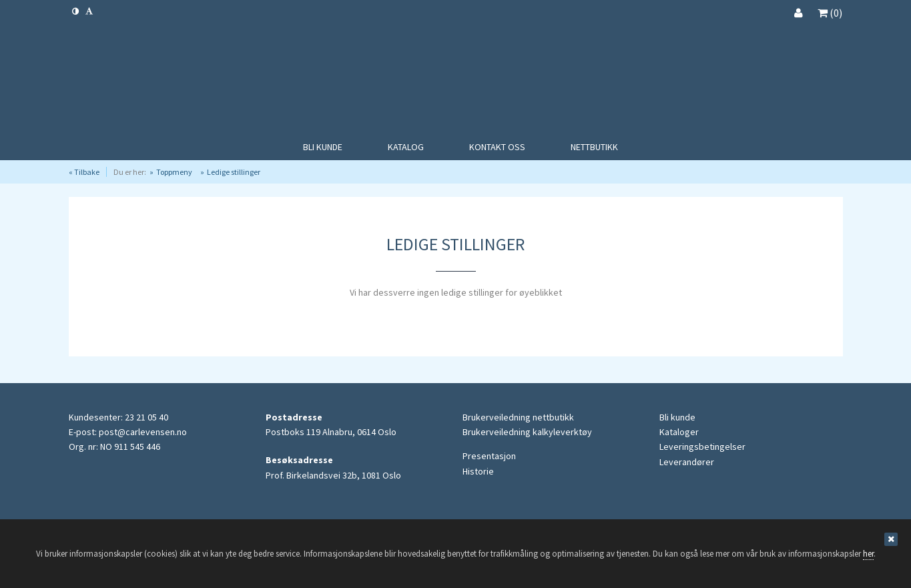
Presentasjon (489, 456)
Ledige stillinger (234, 172)
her (868, 554)
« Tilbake (84, 172)
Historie (478, 471)
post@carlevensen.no (143, 432)
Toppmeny (174, 172)
